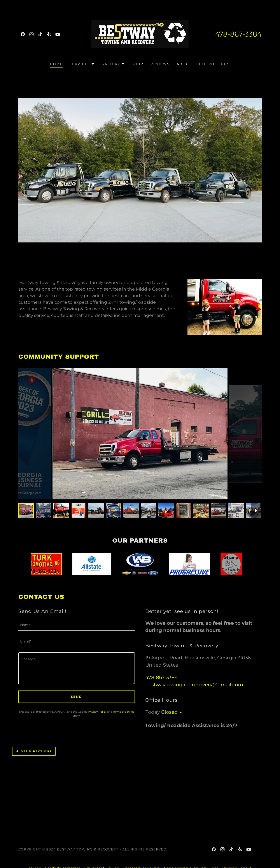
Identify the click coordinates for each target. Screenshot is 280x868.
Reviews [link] (160, 64)
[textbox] (77, 625)
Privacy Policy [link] (97, 712)
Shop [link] (138, 64)
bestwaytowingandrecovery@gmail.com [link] (194, 685)
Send (77, 697)
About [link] (184, 64)
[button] (82, 64)
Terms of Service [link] (124, 712)
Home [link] (56, 64)
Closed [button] (169, 712)
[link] (23, 34)
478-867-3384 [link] (238, 34)
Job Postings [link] (214, 64)
